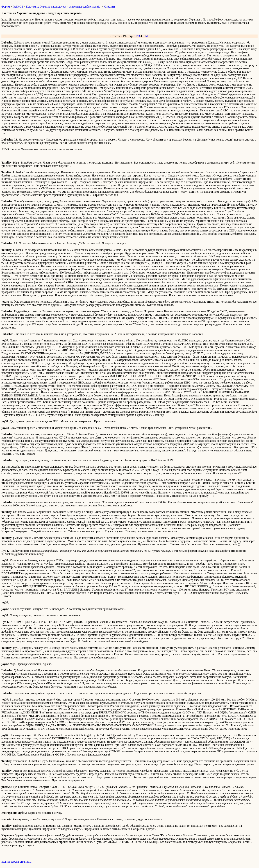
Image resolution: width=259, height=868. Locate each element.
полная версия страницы (16, 862)
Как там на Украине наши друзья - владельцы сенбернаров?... (64, 7)
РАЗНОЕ (18, 7)
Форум (6, 7)
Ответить (110, 7)
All (147, 36)
